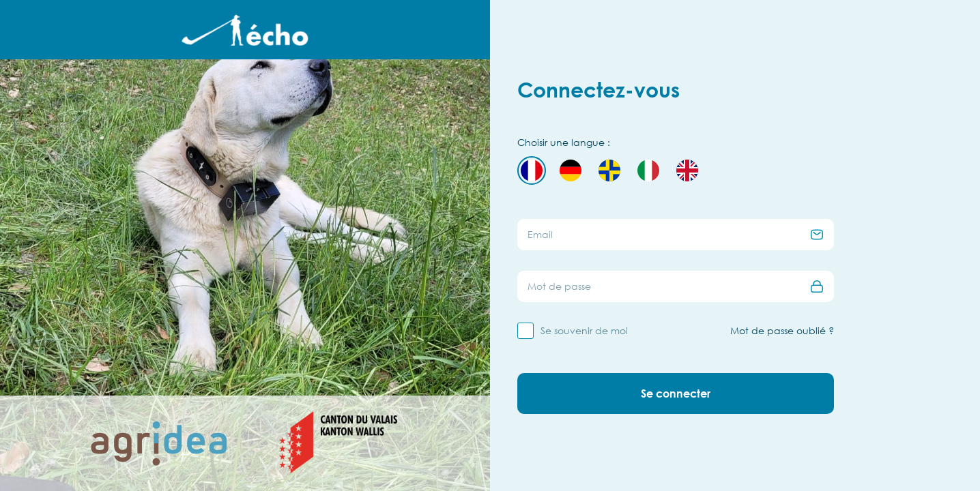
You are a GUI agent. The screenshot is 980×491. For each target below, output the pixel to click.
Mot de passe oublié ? (782, 330)
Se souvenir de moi (584, 330)
